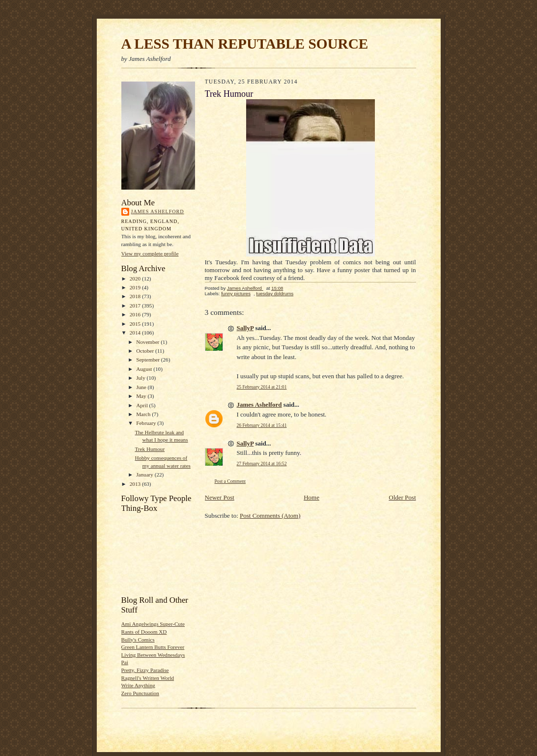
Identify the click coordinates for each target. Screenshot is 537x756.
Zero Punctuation (140, 693)
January (145, 475)
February (147, 423)
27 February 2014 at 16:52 (262, 463)
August (145, 369)
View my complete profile (150, 253)
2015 (136, 324)
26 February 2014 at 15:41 (262, 425)
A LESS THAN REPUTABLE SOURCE (245, 44)
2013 (136, 484)
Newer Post (220, 497)
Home (311, 497)
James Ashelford (158, 211)
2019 (136, 287)
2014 (136, 333)
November (148, 342)
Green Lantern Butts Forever (153, 647)
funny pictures (236, 294)
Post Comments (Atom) (270, 516)
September (149, 360)
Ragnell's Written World (148, 678)
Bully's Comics (138, 640)
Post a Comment (230, 481)
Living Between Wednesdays (153, 655)
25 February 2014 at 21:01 (262, 387)
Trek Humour (150, 449)
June (142, 387)
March (144, 414)
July (141, 378)
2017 (136, 306)
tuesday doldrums (275, 294)
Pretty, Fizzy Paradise (145, 670)
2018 (136, 296)
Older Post (402, 497)
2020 (136, 279)
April (142, 405)
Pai (125, 662)
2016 (136, 314)
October (146, 351)
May (142, 396)
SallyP (245, 328)
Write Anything (138, 685)
